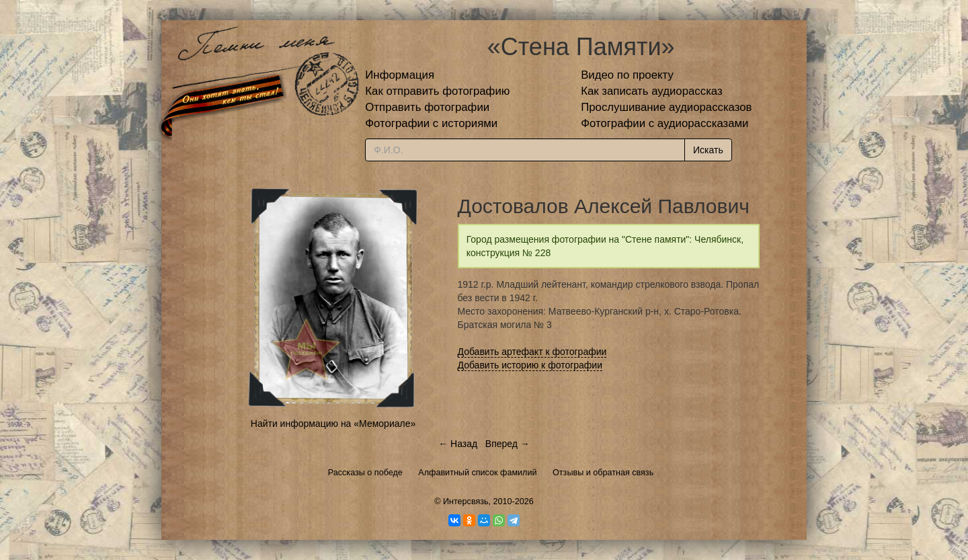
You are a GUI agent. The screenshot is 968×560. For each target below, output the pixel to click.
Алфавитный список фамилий (477, 473)
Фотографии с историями (431, 123)
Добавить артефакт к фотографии (532, 352)
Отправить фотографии (427, 107)
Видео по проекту (627, 75)
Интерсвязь (466, 502)
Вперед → (508, 444)
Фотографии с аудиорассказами (664, 123)
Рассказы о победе (365, 473)
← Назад (458, 444)
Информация (400, 75)
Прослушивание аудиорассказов (666, 107)
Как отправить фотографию (437, 91)
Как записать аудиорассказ (652, 91)
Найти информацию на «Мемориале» (333, 424)
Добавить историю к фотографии (530, 365)
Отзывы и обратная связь (603, 473)
